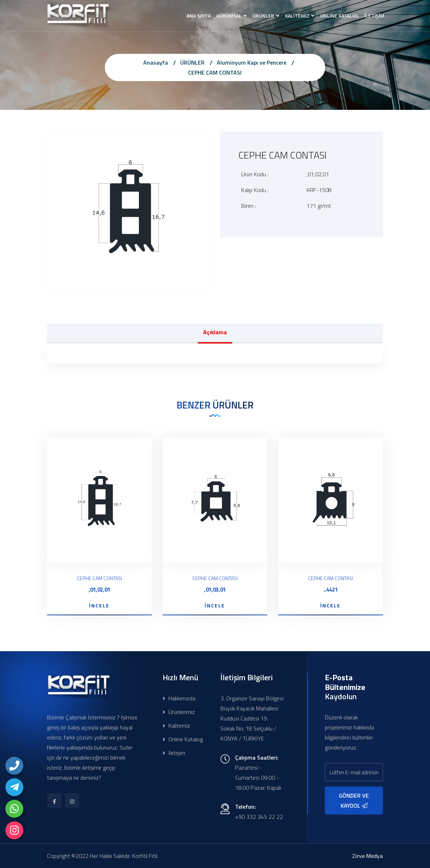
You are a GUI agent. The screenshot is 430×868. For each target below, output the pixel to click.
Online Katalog (183, 739)
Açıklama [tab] (215, 332)
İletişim (174, 753)
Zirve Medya (368, 856)
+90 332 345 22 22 (259, 817)
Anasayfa (156, 62)
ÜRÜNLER (263, 16)
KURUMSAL (229, 16)
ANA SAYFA (199, 16)
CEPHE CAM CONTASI (215, 73)
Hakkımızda (179, 698)
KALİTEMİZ (297, 16)
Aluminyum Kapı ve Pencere (252, 62)
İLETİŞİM (374, 16)
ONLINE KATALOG (339, 16)
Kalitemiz (176, 725)
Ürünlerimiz (179, 712)
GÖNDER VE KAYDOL (354, 801)
